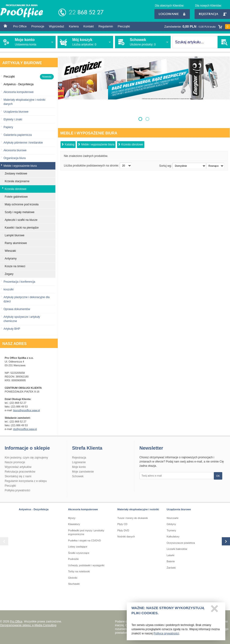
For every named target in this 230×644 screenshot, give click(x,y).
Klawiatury (74, 524)
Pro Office (20, 26)
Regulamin (106, 26)
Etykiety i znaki (13, 119)
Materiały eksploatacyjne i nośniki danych (24, 102)
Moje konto (79, 467)
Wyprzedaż (56, 26)
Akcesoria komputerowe (19, 92)
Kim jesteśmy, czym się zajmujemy (26, 458)
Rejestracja (212, 14)
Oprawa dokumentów (17, 309)
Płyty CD (122, 524)
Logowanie (172, 14)
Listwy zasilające (78, 547)
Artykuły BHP (12, 329)
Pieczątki (124, 26)
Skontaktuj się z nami (18, 476)
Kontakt (88, 26)
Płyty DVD (123, 530)
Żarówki (171, 568)
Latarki (171, 555)
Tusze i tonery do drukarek (133, 518)
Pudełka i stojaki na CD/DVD (84, 540)
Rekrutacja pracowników (20, 472)
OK (218, 476)
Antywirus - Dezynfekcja (34, 509)
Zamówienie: (197, 27)
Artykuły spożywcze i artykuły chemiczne (22, 319)
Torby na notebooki (79, 571)
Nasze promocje (15, 462)
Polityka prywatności (17, 490)
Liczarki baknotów (177, 549)
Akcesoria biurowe (15, 150)
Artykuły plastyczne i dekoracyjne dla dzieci (27, 299)
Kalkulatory (173, 537)
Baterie (171, 561)
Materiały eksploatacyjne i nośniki (138, 509)
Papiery (8, 127)
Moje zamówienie (83, 472)
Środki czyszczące (79, 553)
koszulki (9, 289)
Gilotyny (171, 524)
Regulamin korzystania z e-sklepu (26, 481)
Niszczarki (172, 518)
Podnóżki (73, 559)
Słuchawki (74, 584)
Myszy (72, 518)
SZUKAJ (224, 42)
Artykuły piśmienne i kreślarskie (23, 143)
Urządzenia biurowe (16, 112)
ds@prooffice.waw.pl (25, 429)
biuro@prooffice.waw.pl (27, 410)
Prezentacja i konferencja (19, 282)
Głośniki (73, 578)
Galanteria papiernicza (18, 135)
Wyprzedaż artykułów (18, 467)
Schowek (78, 476)
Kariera (74, 26)
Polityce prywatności (166, 635)
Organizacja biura (15, 158)
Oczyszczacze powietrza (181, 543)
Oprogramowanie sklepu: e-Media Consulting (28, 625)
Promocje (38, 26)
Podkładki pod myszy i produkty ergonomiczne (86, 532)
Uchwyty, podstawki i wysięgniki (86, 565)
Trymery (171, 530)
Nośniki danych (126, 537)
